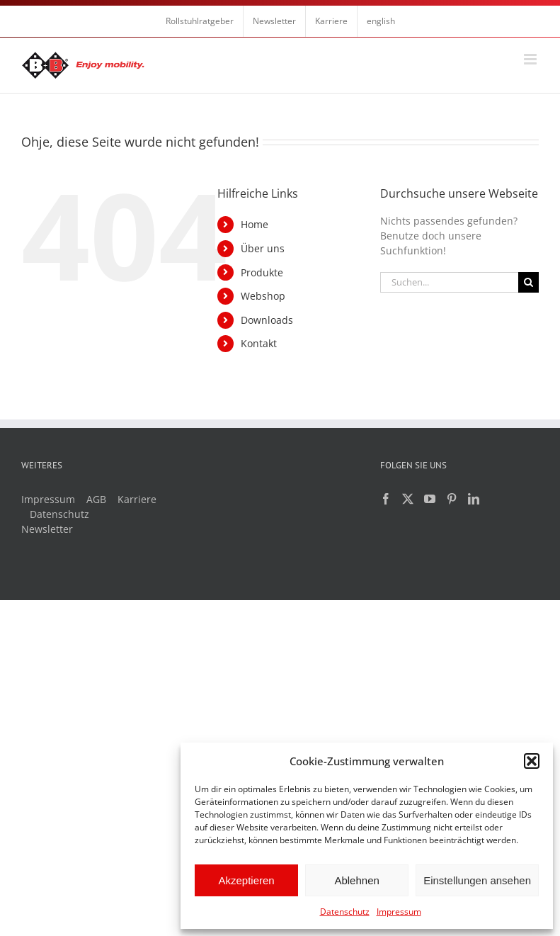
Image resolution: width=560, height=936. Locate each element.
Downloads (267, 320)
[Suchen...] (449, 282)
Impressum (399, 912)
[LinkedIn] (474, 499)
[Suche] (528, 282)
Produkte (262, 272)
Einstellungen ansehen (477, 880)
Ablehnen (356, 880)
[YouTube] (430, 499)
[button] (532, 761)
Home (255, 224)
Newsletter (47, 529)
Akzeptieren (246, 880)
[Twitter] (408, 499)
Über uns (263, 248)
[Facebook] (386, 499)
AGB (96, 499)
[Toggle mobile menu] (531, 59)
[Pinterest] (452, 499)
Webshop (263, 296)
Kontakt (259, 343)
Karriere (137, 499)
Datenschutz (345, 912)
